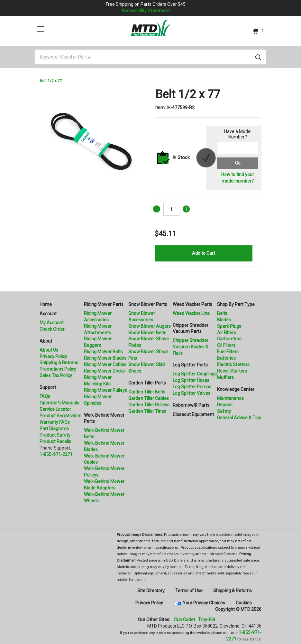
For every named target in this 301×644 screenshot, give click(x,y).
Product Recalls (55, 441)
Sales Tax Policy (56, 375)
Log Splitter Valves (192, 393)
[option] (93, 141)
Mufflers (225, 377)
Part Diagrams (54, 429)
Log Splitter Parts (190, 365)
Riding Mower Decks (104, 371)
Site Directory (151, 591)
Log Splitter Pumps (192, 387)
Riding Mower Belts (103, 352)
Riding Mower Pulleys (105, 390)
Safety (224, 411)
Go (238, 163)
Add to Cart (204, 253)
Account (48, 314)
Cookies (244, 603)
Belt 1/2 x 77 (51, 81)
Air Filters (227, 333)
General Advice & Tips (239, 418)
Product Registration (60, 416)
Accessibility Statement (146, 11)
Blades (224, 320)
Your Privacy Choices (204, 603)
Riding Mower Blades (105, 358)
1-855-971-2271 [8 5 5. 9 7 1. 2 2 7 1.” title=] (56, 454)
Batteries (226, 358)
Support (48, 387)
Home (46, 304)
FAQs (45, 396)
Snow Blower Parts (148, 304)
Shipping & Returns (59, 363)
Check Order (52, 329)
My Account (52, 323)
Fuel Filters (228, 352)
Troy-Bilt (207, 620)
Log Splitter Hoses (191, 380)
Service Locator (55, 409)
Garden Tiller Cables (149, 398)
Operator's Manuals (59, 403)
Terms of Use (189, 591)
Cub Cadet (185, 620)
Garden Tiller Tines (147, 411)
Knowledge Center (236, 389)
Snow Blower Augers (150, 326)
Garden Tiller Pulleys (149, 405)
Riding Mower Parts (104, 304)
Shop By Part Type (236, 304)
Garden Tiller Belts (147, 392)
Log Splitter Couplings (195, 374)
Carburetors (229, 339)
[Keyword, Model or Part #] (150, 57)
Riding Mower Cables (105, 365)
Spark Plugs (229, 326)
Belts (222, 313)
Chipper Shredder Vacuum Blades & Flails (191, 347)
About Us (49, 350)
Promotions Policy (58, 369)
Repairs (225, 405)
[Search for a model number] (238, 148)
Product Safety (55, 435)
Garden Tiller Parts (147, 383)
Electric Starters (233, 365)
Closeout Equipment (193, 414)
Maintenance (230, 398)
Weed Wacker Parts (192, 304)
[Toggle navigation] (41, 29)
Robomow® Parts (191, 405)
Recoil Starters (232, 371)
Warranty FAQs (55, 422)
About (46, 341)
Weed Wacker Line (191, 313)
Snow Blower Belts (147, 333)
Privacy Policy (53, 356)
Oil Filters (226, 345)
